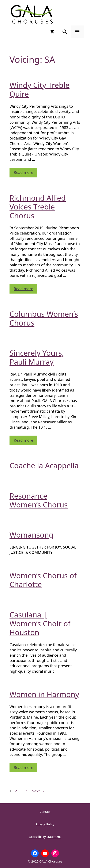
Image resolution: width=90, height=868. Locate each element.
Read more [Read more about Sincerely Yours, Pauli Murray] (23, 440)
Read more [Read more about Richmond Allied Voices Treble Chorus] (23, 289)
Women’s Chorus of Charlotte (43, 580)
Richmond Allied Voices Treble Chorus (38, 207)
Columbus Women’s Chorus (44, 318)
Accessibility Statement (45, 837)
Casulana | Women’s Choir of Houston (40, 623)
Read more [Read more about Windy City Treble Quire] (23, 172)
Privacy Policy (45, 824)
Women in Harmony (44, 694)
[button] (65, 32)
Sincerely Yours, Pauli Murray (37, 357)
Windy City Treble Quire (40, 89)
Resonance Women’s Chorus (39, 500)
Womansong (31, 535)
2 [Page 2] (16, 791)
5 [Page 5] (28, 791)
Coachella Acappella (44, 465)
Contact (45, 812)
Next (38, 791)
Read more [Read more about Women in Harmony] (23, 767)
